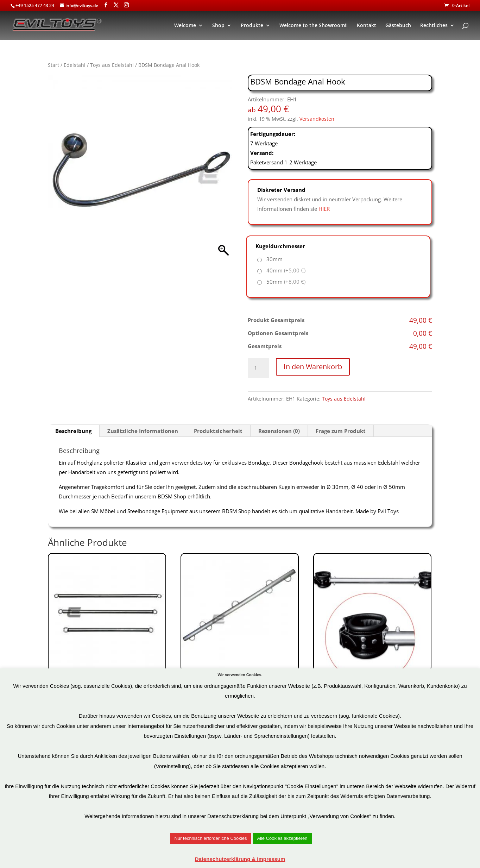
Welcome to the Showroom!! (314, 26)
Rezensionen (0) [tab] (279, 431)
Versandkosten (317, 119)
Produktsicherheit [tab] (218, 431)
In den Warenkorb (313, 367)
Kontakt (367, 26)
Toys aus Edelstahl (112, 65)
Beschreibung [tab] (73, 431)
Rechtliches (434, 26)
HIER (324, 209)
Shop (218, 26)
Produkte (252, 26)
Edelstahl (75, 65)
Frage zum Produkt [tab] (341, 431)
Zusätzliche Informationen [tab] (143, 431)
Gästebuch (398, 26)
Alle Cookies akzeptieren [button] (282, 838)
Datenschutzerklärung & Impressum (240, 859)
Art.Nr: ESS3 (240, 646)
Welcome (185, 26)
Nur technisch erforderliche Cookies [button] (210, 838)
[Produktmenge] (258, 368)
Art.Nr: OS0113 (372, 636)
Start (53, 65)
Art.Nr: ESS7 (107, 636)
